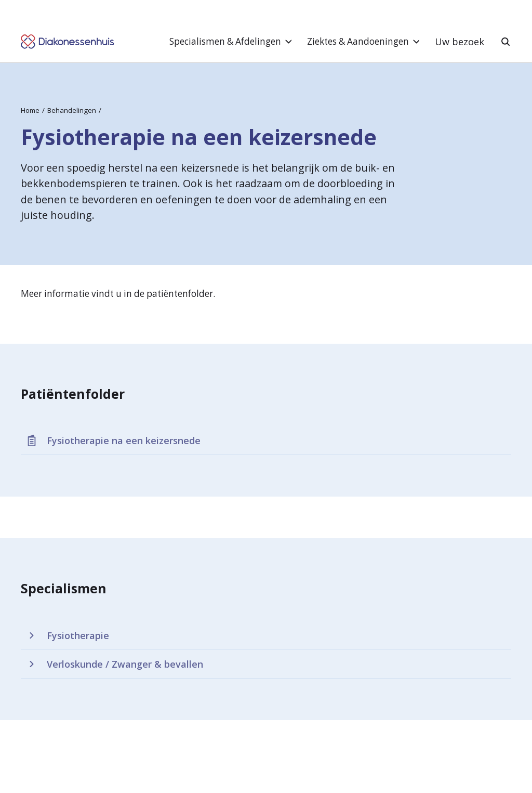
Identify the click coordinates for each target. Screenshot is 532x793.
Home (30, 110)
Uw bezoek (460, 42)
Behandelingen (72, 110)
